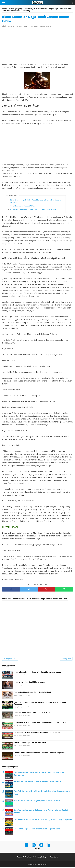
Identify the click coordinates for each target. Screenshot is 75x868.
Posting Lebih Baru (10, 660)
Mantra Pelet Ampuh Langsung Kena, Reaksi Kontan (37, 801)
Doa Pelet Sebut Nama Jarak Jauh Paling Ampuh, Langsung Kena (43, 820)
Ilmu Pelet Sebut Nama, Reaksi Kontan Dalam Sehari (37, 783)
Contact (28, 858)
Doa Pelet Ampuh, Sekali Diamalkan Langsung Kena (37, 830)
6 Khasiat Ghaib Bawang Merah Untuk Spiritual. (33, 713)
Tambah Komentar (45, 27)
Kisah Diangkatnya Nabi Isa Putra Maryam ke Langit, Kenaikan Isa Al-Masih (36, 202)
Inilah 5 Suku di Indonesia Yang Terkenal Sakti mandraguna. (38, 673)
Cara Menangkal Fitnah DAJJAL (22, 207)
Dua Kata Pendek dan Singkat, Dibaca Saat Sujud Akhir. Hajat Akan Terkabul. (40, 704)
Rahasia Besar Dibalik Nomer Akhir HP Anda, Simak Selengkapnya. (40, 753)
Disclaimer (55, 858)
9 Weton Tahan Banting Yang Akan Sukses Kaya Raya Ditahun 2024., (41, 723)
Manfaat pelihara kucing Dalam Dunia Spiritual (32, 693)
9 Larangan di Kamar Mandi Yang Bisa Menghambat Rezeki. (37, 733)
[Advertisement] (37, 46)
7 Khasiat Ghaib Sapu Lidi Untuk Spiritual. (30, 743)
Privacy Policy (41, 858)
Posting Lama (66, 660)
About (18, 858)
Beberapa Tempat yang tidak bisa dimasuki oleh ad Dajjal (33, 210)
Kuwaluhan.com (42, 865)
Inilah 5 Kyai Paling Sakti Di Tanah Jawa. (29, 683)
